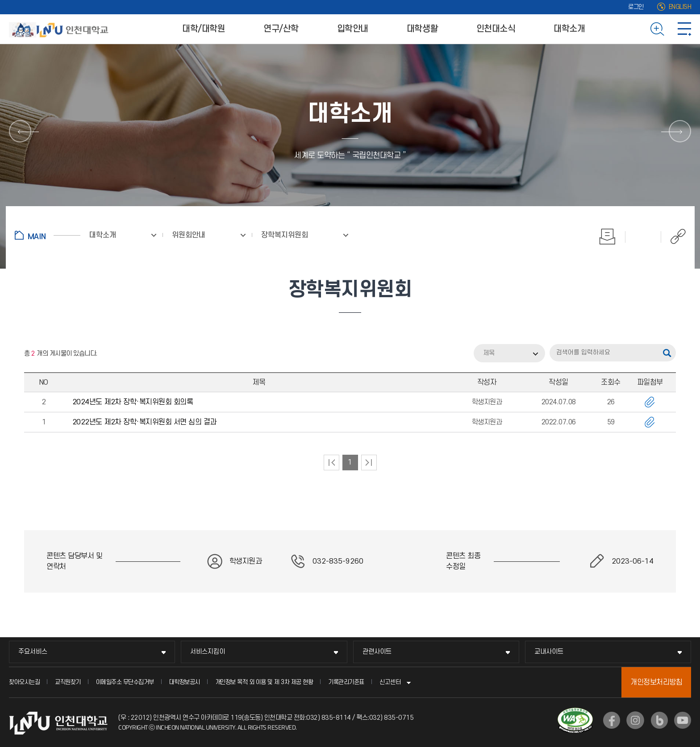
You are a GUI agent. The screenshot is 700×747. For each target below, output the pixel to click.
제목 (489, 353)
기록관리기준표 (346, 682)
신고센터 (390, 682)
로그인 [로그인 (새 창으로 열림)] (636, 7)
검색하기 (657, 29)
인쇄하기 (608, 237)
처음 (331, 463)
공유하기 (673, 237)
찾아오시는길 (24, 682)
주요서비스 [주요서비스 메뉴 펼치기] (33, 652)
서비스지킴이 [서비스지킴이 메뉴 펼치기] (208, 652)
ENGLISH (680, 7)
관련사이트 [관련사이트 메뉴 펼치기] (377, 652)
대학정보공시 (185, 682)
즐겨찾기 (643, 237)
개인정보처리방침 (656, 682)
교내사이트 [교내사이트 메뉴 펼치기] (549, 652)
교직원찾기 (68, 682)
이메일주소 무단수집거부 (125, 682)
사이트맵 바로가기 (684, 29)
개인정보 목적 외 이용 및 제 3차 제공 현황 (264, 682)
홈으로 (48, 235)
